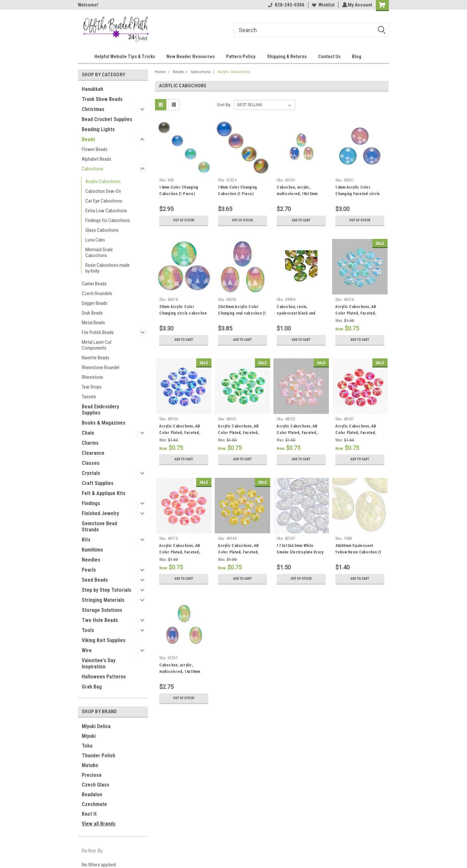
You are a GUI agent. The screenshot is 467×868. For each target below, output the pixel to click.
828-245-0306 (285, 5)
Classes (91, 463)
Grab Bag (92, 687)
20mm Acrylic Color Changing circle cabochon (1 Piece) (183, 313)
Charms (90, 443)
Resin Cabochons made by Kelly (108, 268)
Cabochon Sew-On (103, 191)
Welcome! (88, 5)
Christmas (93, 109)
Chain (88, 433)
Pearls (89, 570)
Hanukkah (92, 89)
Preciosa (92, 775)
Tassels (89, 397)
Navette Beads (96, 358)
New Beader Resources (191, 56)
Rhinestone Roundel (101, 367)
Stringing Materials (103, 600)
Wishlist (322, 5)
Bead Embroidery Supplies (100, 410)
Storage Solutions (102, 610)
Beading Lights (98, 129)
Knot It (89, 814)
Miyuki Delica (96, 726)
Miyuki (89, 736)
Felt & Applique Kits (104, 493)
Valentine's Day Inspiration (99, 663)
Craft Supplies (98, 483)
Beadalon (92, 794)
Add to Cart (301, 220)
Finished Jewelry (100, 513)
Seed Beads (95, 580)
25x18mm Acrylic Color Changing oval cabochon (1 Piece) (242, 313)
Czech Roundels (97, 293)
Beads (89, 139)
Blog (357, 56)
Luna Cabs (95, 240)
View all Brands (99, 824)
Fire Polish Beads (98, 332)
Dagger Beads (95, 303)
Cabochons (93, 169)
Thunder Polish (98, 756)
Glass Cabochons (102, 230)
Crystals (91, 473)
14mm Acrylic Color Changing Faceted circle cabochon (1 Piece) (358, 194)
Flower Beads (95, 149)
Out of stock (184, 220)
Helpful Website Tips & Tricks (125, 56)
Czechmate (94, 804)
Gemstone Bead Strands (99, 527)
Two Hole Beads (100, 620)
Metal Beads (93, 323)
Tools (88, 630)
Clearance (93, 453)
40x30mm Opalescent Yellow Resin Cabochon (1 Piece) (358, 552)
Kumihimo (92, 550)
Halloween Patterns (104, 677)
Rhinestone (92, 377)
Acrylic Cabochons (103, 181)
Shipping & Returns (287, 56)
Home (160, 72)
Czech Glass (96, 785)
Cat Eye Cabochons (104, 201)
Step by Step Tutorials (107, 590)
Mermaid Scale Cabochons (99, 253)
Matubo (90, 765)
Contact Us (329, 56)
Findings (91, 503)
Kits (86, 540)
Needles (91, 560)
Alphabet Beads (96, 159)
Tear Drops (92, 387)
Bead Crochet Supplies (107, 119)
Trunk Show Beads (102, 99)
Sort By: (224, 105)
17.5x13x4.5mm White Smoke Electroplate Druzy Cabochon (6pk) (300, 552)
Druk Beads (92, 313)
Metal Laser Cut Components (97, 345)
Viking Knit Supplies (104, 640)
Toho (87, 746)
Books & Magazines (104, 423)
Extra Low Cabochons (106, 211)
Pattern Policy (241, 56)
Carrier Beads (94, 284)
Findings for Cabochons (108, 220)
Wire (87, 650)
